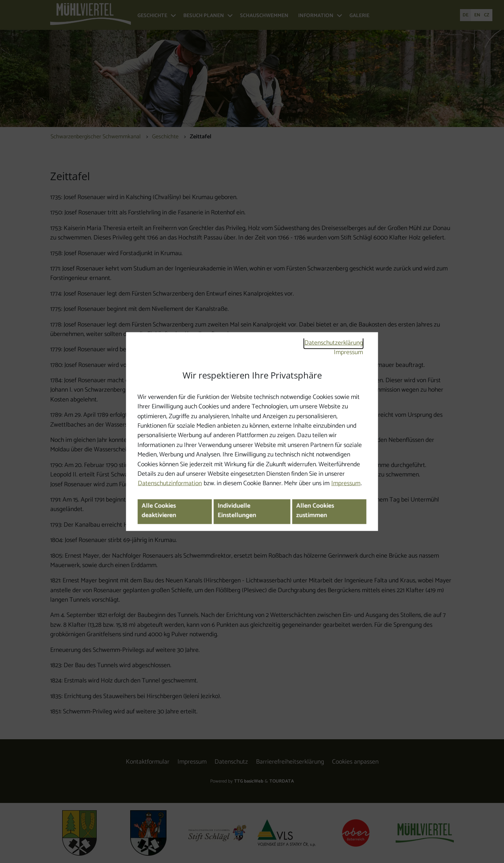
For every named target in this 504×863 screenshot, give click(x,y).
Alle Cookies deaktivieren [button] (159, 511)
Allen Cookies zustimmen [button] (315, 511)
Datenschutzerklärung (334, 343)
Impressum (348, 353)
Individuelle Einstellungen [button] (237, 511)
